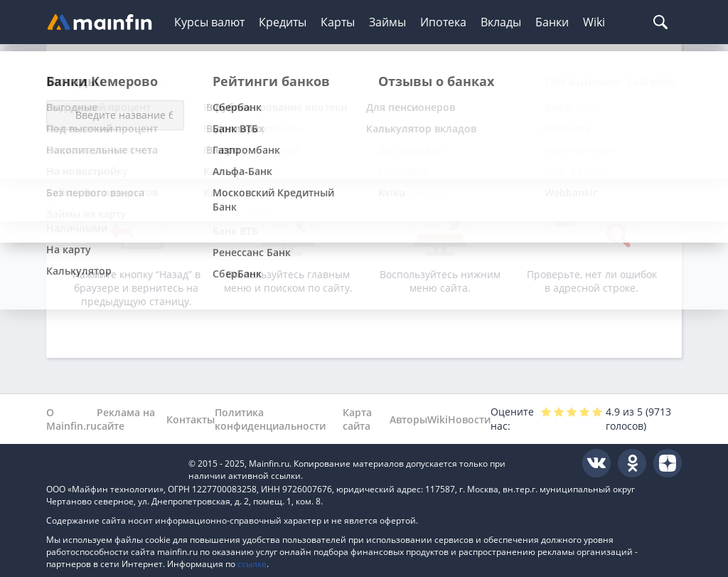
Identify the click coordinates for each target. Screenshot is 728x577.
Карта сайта (357, 419)
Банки (552, 22)
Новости (469, 419)
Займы (387, 22)
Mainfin (110, 464)
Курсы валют (209, 22)
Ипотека (443, 22)
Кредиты (283, 22)
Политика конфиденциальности (270, 419)
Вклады (501, 22)
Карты (338, 22)
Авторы (408, 419)
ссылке (252, 564)
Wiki (594, 22)
